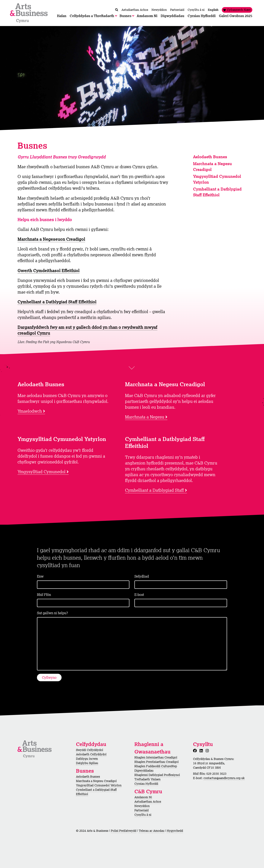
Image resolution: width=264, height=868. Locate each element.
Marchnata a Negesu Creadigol (96, 781)
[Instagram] (208, 751)
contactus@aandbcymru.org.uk (224, 778)
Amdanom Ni (143, 797)
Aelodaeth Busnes (210, 157)
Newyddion (142, 806)
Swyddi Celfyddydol (90, 750)
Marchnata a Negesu (145, 417)
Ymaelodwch (30, 411)
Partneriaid (141, 810)
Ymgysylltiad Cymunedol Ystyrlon (99, 785)
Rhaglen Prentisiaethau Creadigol (157, 762)
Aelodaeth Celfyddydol (91, 754)
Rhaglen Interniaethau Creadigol (156, 757)
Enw (40, 576)
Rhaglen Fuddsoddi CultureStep (156, 766)
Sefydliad (142, 576)
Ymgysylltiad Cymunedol (42, 472)
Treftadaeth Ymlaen (147, 779)
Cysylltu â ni (143, 815)
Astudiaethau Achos (148, 802)
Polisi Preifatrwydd (124, 831)
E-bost (139, 595)
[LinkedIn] (202, 751)
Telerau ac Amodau (152, 831)
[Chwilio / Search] (117, 10)
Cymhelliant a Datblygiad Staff (154, 490)
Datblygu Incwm (87, 759)
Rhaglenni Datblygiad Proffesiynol (157, 775)
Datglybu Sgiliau (87, 763)
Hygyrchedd (175, 831)
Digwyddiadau (144, 771)
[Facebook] (196, 751)
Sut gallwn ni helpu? (52, 613)
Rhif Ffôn (44, 595)
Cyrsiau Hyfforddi (146, 784)
